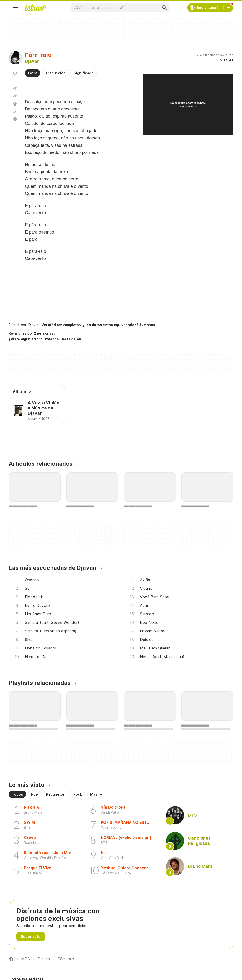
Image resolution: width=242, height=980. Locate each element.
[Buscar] (164, 8)
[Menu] (15, 8)
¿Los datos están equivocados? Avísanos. (115, 325)
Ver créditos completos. (60, 325)
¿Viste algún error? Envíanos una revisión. (44, 339)
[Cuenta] (228, 8)
